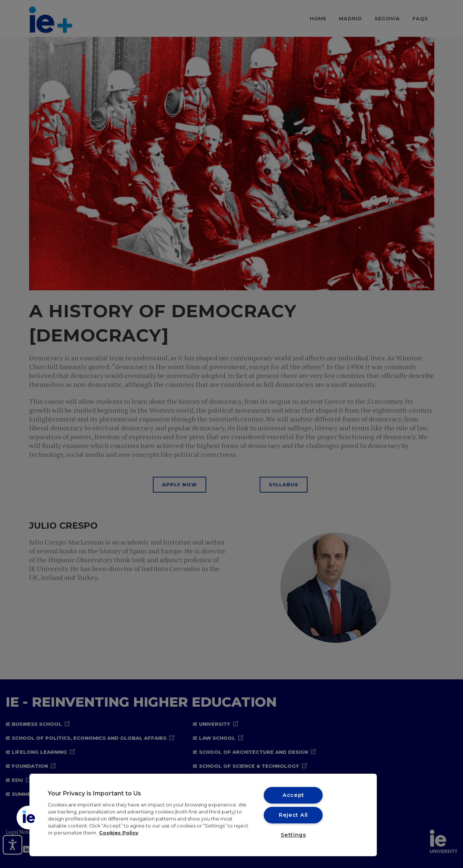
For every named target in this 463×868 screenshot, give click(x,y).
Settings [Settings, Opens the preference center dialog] (293, 835)
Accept (293, 795)
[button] (28, 818)
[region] (203, 815)
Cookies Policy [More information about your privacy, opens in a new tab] (119, 833)
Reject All (293, 815)
